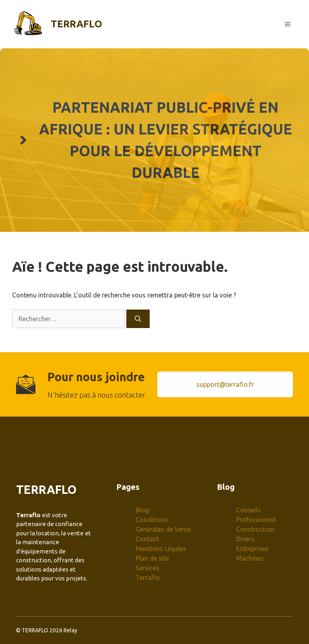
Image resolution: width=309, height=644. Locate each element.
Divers (245, 539)
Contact (147, 539)
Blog (142, 510)
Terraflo (76, 24)
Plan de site (152, 558)
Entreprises (252, 549)
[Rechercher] (138, 319)
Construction (255, 529)
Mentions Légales (161, 549)
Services (147, 568)
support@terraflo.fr (225, 384)
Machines (250, 558)
